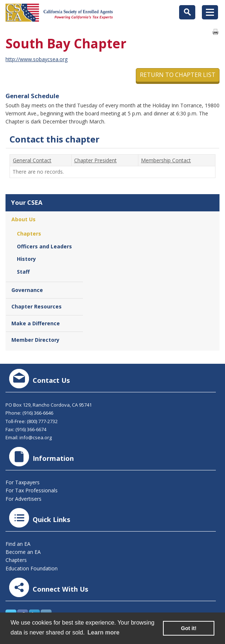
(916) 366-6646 (38, 413)
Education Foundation (32, 568)
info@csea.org (36, 437)
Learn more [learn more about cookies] (103, 632)
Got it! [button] (189, 628)
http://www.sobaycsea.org (37, 59)
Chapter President (95, 160)
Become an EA (23, 552)
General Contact (32, 160)
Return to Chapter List (178, 75)
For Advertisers (23, 499)
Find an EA (18, 544)
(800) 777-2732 (42, 421)
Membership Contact (166, 160)
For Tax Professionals (32, 490)
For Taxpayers (23, 482)
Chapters (16, 560)
